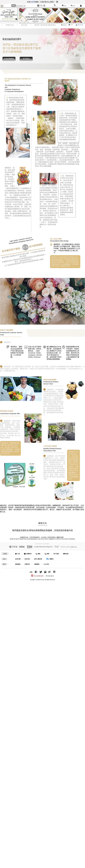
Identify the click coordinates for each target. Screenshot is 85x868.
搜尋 (47, 553)
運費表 (50, 559)
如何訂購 (18, 559)
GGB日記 (46, 564)
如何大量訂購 (38, 559)
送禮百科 (27, 564)
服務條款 (18, 564)
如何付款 (27, 559)
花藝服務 (37, 564)
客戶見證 (56, 553)
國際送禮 (66, 553)
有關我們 (28, 553)
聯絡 (38, 553)
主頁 (18, 553)
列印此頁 (80, 25)
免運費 (33, 2)
